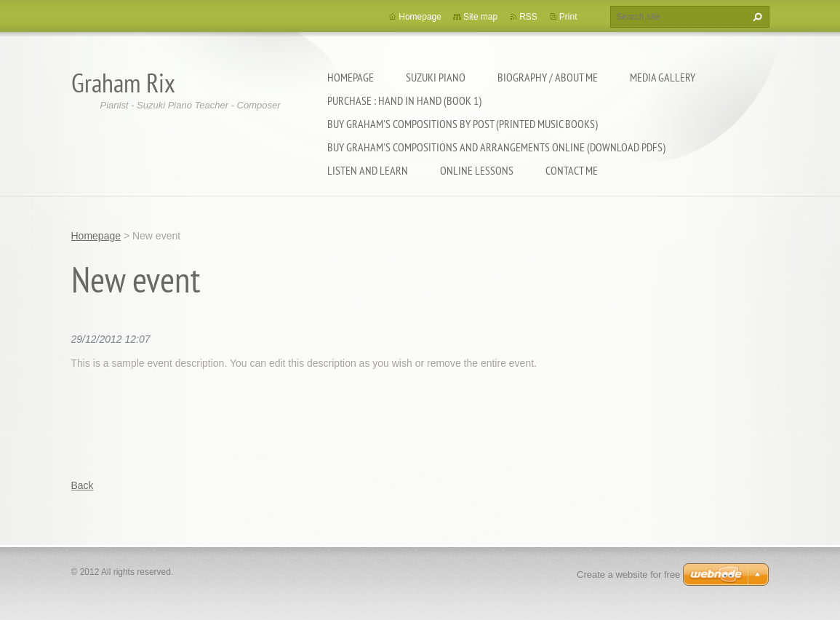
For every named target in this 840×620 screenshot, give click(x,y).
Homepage (351, 77)
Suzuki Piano (436, 77)
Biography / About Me (548, 77)
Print (568, 17)
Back (83, 485)
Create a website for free (628, 575)
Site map (480, 17)
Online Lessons (477, 170)
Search (756, 17)
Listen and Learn (368, 170)
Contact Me (572, 170)
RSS (528, 17)
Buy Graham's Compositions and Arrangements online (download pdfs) (496, 147)
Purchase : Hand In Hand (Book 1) (404, 100)
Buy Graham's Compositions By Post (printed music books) (463, 124)
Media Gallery (663, 77)
